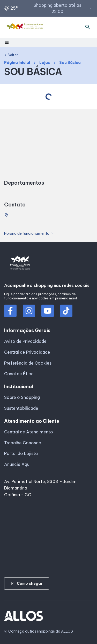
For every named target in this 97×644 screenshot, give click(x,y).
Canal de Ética (19, 374)
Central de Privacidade (27, 352)
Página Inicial (17, 63)
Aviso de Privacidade (25, 341)
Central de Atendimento (29, 432)
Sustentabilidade (21, 408)
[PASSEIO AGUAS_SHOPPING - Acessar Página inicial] (25, 27)
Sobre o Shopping (22, 397)
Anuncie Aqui (17, 464)
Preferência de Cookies (28, 363)
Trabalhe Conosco (23, 443)
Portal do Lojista (21, 453)
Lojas (45, 63)
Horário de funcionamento (29, 234)
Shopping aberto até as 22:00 (63, 8)
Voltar (11, 55)
